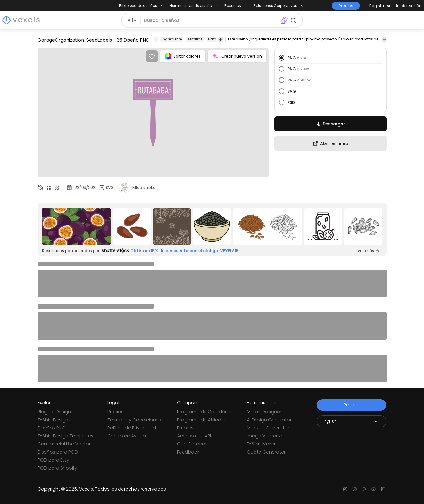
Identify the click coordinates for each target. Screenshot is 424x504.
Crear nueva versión (237, 56)
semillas (195, 39)
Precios (115, 412)
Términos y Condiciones (134, 420)
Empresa (187, 428)
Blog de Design (54, 412)
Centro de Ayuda (127, 436)
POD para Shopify (57, 468)
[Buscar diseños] (210, 20)
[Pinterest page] (364, 489)
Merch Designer (264, 412)
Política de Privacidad (132, 428)
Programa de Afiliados (202, 420)
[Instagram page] (345, 489)
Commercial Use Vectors (65, 444)
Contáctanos (192, 444)
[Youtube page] (374, 489)
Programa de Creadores (204, 412)
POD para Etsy (53, 460)
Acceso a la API (194, 436)
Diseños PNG (52, 428)
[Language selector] (352, 421)
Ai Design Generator (269, 420)
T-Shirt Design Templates (65, 436)
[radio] (282, 58)
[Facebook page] (355, 489)
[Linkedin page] (383, 489)
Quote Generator (266, 452)
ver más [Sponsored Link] (369, 251)
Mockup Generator (268, 428)
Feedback (188, 452)
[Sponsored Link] (77, 226)
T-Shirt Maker (261, 444)
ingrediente (172, 39)
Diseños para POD (58, 452)
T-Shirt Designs (54, 420)
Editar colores (183, 56)
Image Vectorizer (266, 436)
